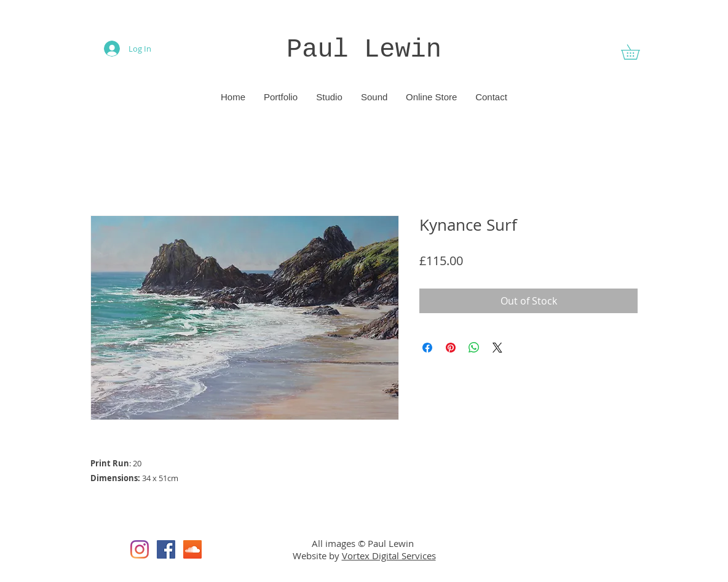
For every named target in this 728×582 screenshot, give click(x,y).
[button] (638, 52)
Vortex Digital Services (389, 556)
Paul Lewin (364, 50)
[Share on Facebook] (427, 348)
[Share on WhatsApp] (474, 348)
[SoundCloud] (192, 549)
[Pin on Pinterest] (451, 348)
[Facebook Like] (581, 549)
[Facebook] (166, 549)
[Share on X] (497, 348)
